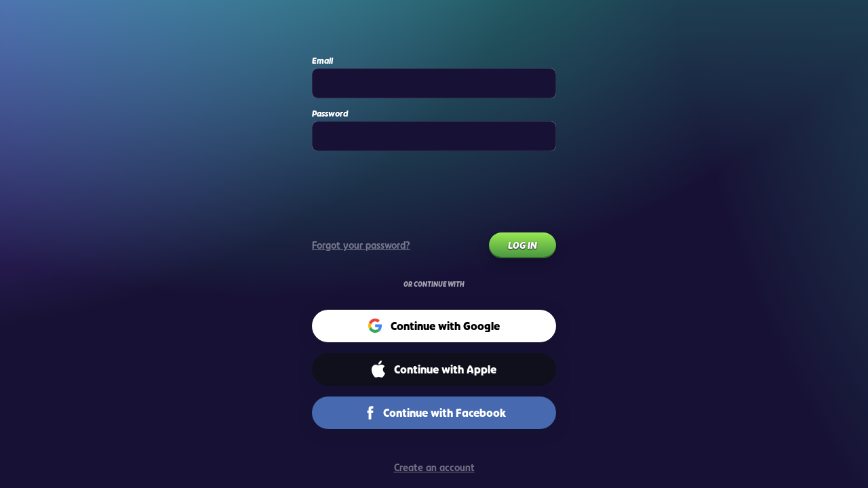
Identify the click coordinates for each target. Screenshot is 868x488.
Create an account (434, 467)
